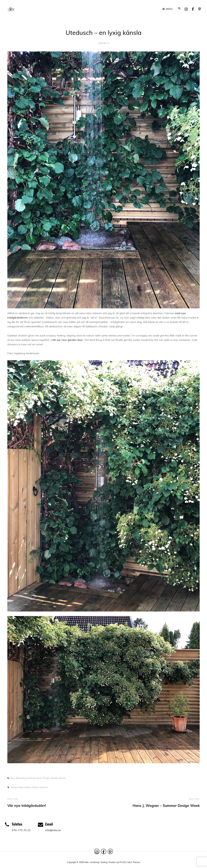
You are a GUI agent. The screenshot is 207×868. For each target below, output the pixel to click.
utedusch (43, 786)
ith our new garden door (68, 339)
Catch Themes (133, 861)
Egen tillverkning (18, 777)
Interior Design (43, 777)
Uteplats (54, 777)
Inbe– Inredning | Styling (96, 861)
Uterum (62, 777)
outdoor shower (31, 786)
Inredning (31, 777)
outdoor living (17, 786)
